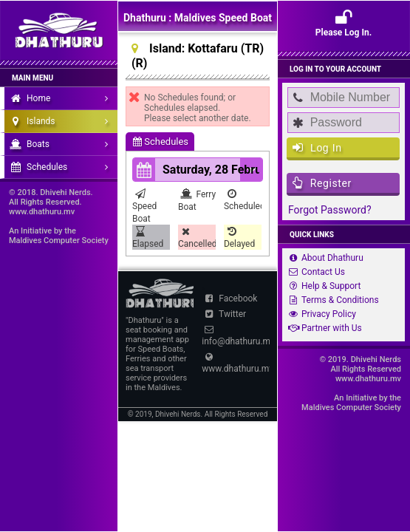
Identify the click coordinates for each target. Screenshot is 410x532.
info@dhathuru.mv (236, 336)
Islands (63, 121)
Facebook (229, 299)
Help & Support (323, 286)
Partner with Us (324, 328)
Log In (317, 147)
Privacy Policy (321, 314)
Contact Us (315, 272)
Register (322, 183)
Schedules (161, 141)
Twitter (224, 314)
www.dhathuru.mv (236, 363)
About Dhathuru (324, 258)
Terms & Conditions (332, 300)
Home (63, 98)
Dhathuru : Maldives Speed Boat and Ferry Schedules (198, 21)
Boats (63, 144)
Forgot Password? (330, 210)
